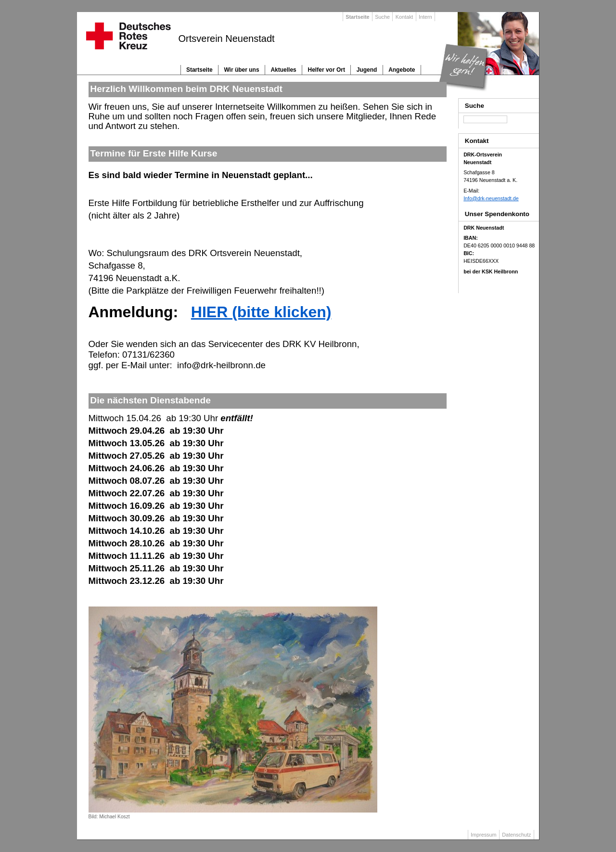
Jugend (367, 70)
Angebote (402, 70)
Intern (425, 17)
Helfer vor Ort (327, 70)
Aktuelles (283, 70)
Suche (382, 17)
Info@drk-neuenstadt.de (491, 198)
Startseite (199, 70)
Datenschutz (516, 835)
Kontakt (404, 17)
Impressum (483, 835)
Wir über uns (241, 70)
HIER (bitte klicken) (261, 312)
